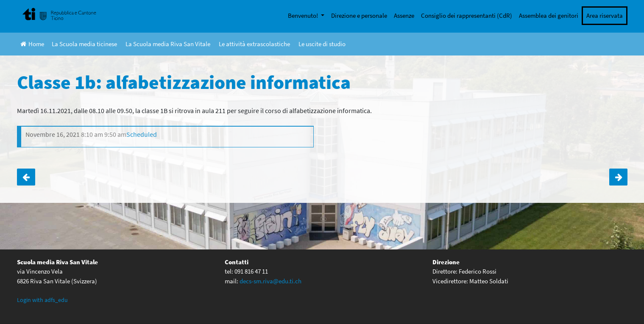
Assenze (404, 15)
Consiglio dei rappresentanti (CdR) (467, 15)
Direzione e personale (359, 15)
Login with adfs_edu (42, 300)
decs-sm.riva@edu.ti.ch (270, 281)
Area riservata (605, 15)
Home (32, 44)
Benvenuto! (304, 15)
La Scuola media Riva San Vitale (168, 44)
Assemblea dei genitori (549, 15)
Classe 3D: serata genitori (26, 177)
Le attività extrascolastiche (254, 44)
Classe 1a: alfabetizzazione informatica (618, 177)
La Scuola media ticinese (84, 44)
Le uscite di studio (322, 44)
